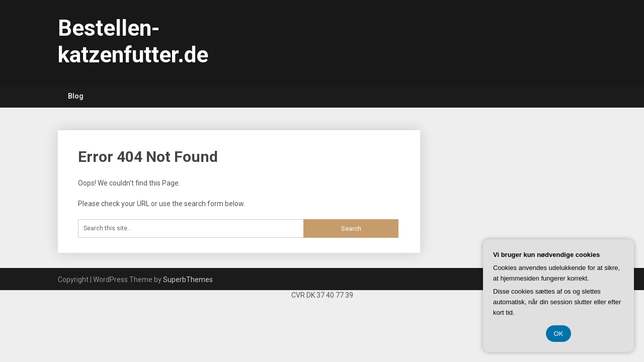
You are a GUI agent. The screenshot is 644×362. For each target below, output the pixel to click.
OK (559, 334)
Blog (76, 96)
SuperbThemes (188, 280)
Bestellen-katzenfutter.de (133, 41)
